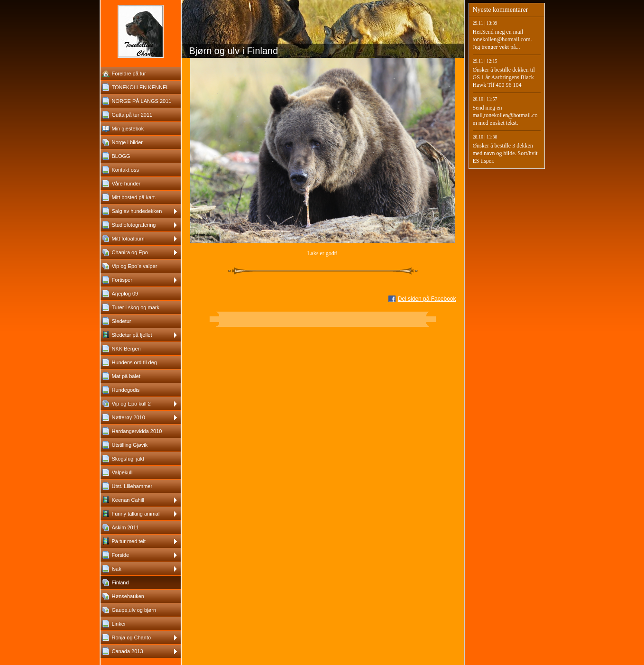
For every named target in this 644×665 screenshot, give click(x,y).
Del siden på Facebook (427, 299)
